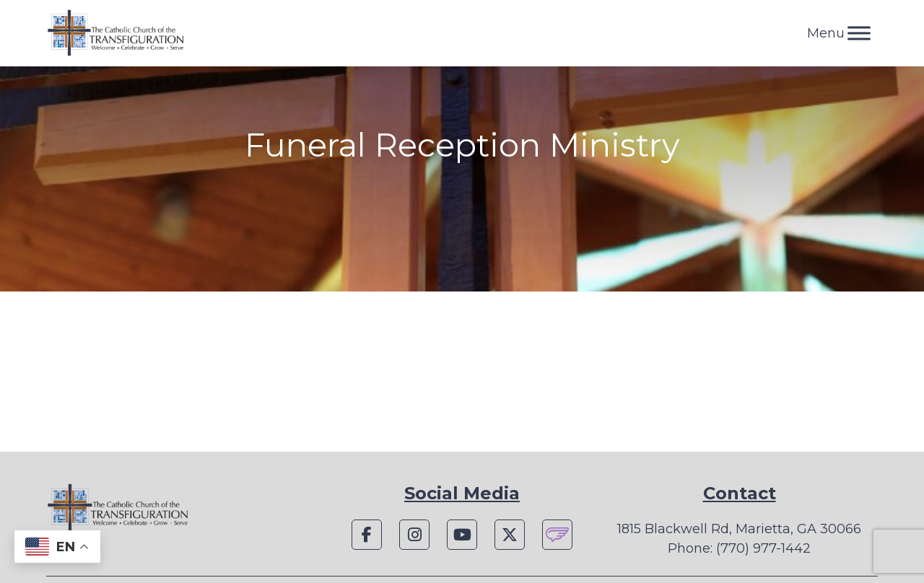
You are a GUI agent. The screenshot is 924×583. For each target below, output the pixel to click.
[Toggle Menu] (859, 33)
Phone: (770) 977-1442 (739, 548)
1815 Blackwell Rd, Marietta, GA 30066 (739, 529)
